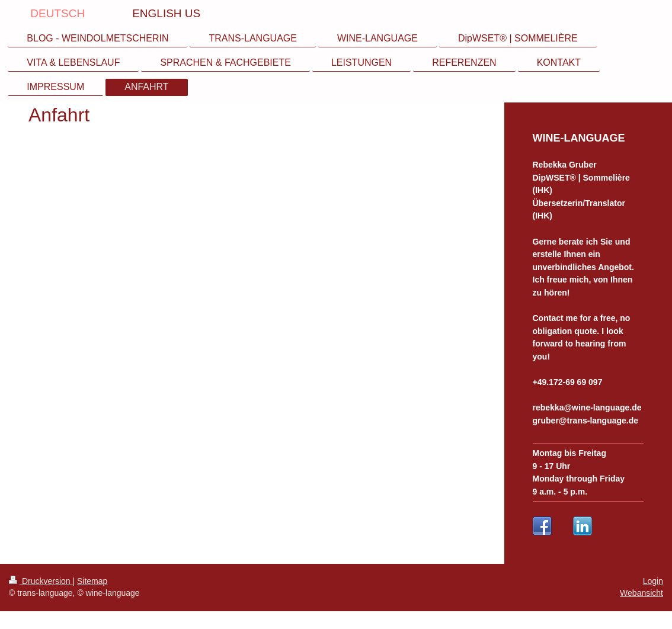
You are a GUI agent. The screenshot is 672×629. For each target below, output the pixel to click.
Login (653, 581)
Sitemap (92, 581)
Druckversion (41, 581)
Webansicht (641, 593)
